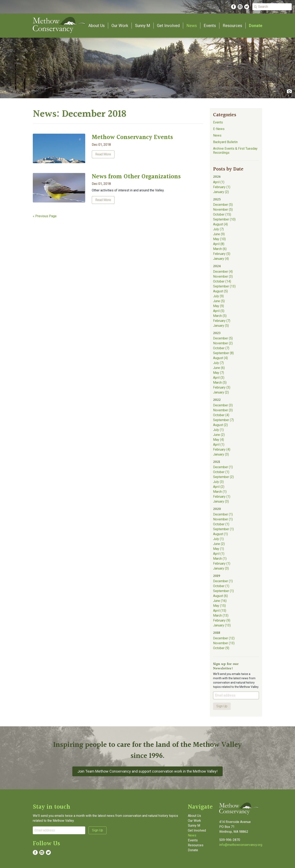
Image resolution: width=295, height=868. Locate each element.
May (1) (218, 549)
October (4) (221, 415)
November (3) (223, 276)
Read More (103, 154)
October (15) (222, 214)
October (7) (221, 348)
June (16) (220, 601)
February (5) (222, 254)
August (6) (220, 596)
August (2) (220, 425)
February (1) (222, 187)
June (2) (219, 435)
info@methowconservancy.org (241, 845)
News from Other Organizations (136, 177)
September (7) (223, 420)
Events (210, 26)
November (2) (223, 343)
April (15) (220, 611)
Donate (256, 26)
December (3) (223, 405)
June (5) (219, 301)
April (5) (219, 311)
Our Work (120, 26)
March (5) (220, 316)
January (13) (222, 625)
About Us (96, 26)
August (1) (220, 534)
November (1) (223, 519)
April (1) (219, 182)
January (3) (221, 454)
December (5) (223, 205)
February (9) (222, 620)
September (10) (224, 219)
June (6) (219, 368)
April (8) (219, 244)
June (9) (219, 234)
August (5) (220, 291)
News (192, 26)
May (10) (219, 239)
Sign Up (222, 706)
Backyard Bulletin (225, 142)
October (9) (221, 648)
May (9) (218, 306)
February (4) (222, 449)
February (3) (222, 387)
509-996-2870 (230, 840)
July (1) (218, 430)
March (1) (220, 492)
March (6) (220, 249)
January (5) (221, 326)
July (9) (218, 296)
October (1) (221, 472)
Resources (232, 26)
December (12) (224, 638)
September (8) (223, 353)
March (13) (221, 615)
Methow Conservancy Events (132, 137)
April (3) (219, 378)
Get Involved (168, 26)
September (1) (223, 529)
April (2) (219, 487)
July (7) (218, 229)
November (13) (224, 643)
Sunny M (143, 26)
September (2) (223, 477)
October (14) (222, 281)
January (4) (221, 259)
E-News (219, 129)
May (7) (218, 373)
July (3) (218, 482)
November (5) (223, 210)
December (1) (223, 467)
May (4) (218, 440)
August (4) (220, 224)
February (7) (222, 321)
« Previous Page (45, 216)
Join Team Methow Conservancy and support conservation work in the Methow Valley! (147, 771)
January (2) (221, 192)
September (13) (224, 286)
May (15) (219, 606)
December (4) (223, 272)
